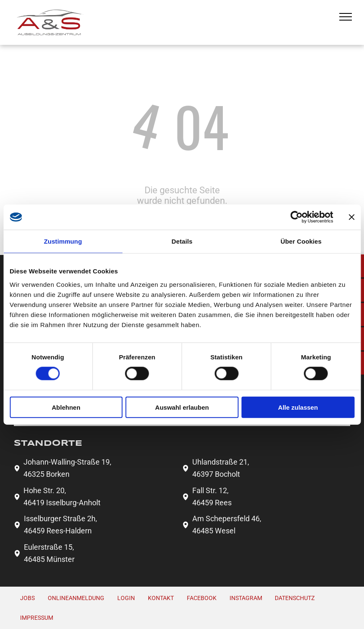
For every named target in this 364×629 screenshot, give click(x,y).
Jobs (27, 598)
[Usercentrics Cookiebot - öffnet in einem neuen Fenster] (296, 217)
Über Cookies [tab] (301, 241)
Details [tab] (182, 241)
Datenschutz (295, 598)
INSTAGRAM (246, 598)
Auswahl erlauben (182, 407)
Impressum (37, 618)
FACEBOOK (202, 598)
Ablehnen (66, 407)
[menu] (346, 17)
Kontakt (161, 598)
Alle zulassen (298, 407)
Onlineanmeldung (76, 598)
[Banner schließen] (351, 217)
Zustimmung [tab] (63, 241)
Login (126, 598)
